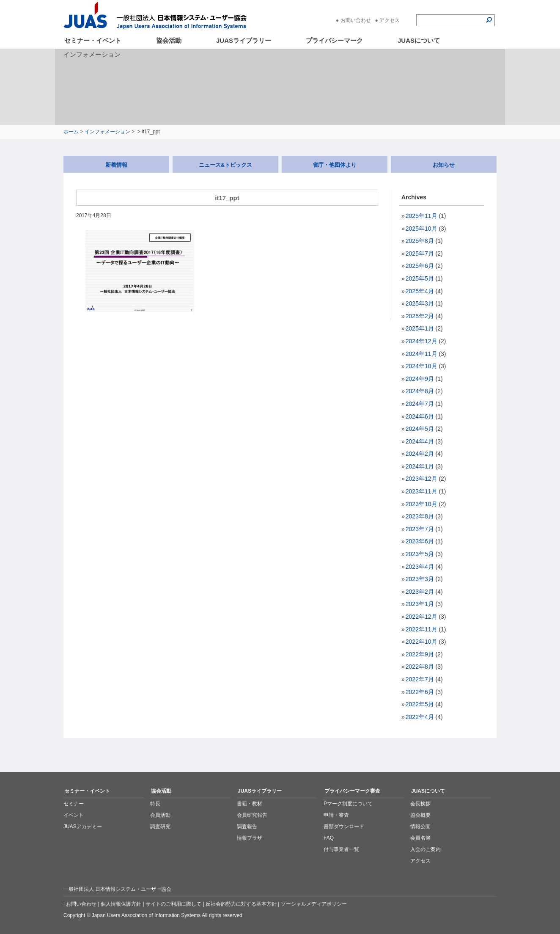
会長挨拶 (420, 804)
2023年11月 (421, 491)
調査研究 (160, 827)
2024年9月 (420, 379)
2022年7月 (420, 679)
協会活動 (169, 40)
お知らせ (444, 165)
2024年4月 (420, 441)
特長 (155, 804)
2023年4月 (420, 567)
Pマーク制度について (348, 804)
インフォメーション (107, 132)
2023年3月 (420, 579)
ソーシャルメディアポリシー (314, 904)
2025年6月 (420, 266)
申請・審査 (336, 815)
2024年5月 (420, 429)
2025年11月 (421, 216)
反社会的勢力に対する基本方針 (241, 904)
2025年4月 (420, 291)
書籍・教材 (250, 804)
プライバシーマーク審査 (352, 791)
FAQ (329, 838)
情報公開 (420, 827)
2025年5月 (420, 278)
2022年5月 (420, 704)
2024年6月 (420, 416)
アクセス (390, 20)
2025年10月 (421, 229)
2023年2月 (420, 592)
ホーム (71, 132)
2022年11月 (421, 629)
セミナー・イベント (93, 40)
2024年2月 (420, 454)
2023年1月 (420, 604)
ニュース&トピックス (225, 165)
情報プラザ (250, 838)
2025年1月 (420, 328)
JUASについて (419, 40)
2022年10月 (421, 642)
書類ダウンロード (344, 827)
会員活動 (160, 815)
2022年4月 (420, 717)
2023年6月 (420, 541)
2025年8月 (420, 241)
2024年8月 (420, 391)
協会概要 (420, 815)
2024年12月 (421, 341)
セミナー (74, 804)
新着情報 (116, 165)
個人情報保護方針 (121, 904)
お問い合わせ (356, 20)
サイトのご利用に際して (173, 904)
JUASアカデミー (83, 827)
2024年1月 (420, 466)
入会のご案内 (425, 849)
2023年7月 (420, 529)
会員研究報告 (252, 815)
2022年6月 (420, 692)
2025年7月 (420, 253)
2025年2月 (420, 316)
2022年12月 (421, 617)
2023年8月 (420, 516)
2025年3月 (420, 303)
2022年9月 (420, 654)
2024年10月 (421, 366)
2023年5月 (420, 554)
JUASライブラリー (244, 40)
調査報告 (247, 827)
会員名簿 (420, 838)
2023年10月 (421, 504)
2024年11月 (421, 354)
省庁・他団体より (335, 165)
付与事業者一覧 (341, 849)
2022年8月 (420, 667)
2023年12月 (421, 479)
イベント (74, 815)
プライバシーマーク (334, 40)
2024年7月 (420, 404)
